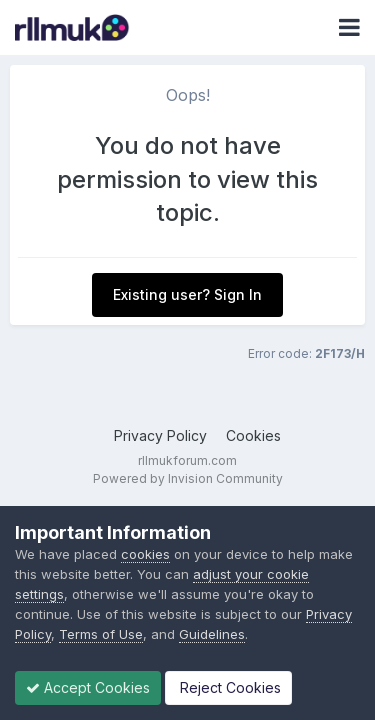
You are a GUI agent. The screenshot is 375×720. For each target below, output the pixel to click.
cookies (145, 554)
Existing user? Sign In (187, 294)
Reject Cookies (228, 687)
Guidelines (212, 634)
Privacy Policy (160, 435)
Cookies (253, 435)
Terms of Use (101, 634)
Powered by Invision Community (188, 478)
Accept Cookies (88, 687)
